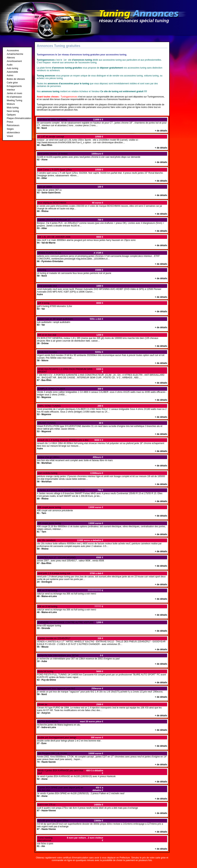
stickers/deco (13, 133)
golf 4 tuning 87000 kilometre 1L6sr (102, 307)
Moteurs (11, 104)
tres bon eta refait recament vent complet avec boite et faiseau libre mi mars (102, 461)
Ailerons (11, 58)
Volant (10, 136)
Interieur (11, 90)
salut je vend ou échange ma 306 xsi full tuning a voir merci (102, 594)
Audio (10, 65)
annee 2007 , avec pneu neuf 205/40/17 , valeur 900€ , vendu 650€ (102, 561)
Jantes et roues (14, 93)
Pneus (10, 122)
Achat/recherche (15, 54)
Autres (10, 75)
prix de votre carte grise (154, 858)
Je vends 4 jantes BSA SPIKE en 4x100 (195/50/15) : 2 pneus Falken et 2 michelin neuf (102, 793)
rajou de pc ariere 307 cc (102, 191)
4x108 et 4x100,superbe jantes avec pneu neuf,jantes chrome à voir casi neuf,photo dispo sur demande (102, 158)
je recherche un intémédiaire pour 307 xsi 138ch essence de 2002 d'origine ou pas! (102, 659)
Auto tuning (12, 68)
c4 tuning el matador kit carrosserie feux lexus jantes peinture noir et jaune (102, 274)
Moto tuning (13, 108)
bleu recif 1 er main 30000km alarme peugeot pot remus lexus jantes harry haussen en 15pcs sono (102, 241)
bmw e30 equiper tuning (102, 626)
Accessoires (13, 51)
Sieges (10, 129)
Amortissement (14, 61)
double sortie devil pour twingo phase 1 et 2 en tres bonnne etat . (102, 741)
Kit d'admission (14, 97)
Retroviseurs (13, 125)
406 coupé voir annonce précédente (102, 511)
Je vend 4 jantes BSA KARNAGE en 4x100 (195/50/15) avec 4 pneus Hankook (102, 776)
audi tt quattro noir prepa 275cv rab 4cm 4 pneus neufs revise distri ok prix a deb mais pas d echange (102, 809)
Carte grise (12, 83)
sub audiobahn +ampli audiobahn (102, 323)
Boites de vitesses (16, 79)
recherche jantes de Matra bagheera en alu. (102, 725)
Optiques (11, 115)
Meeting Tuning (14, 100)
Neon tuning (13, 111)
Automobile (12, 72)
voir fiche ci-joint (102, 843)
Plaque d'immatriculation (19, 118)
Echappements (14, 86)
